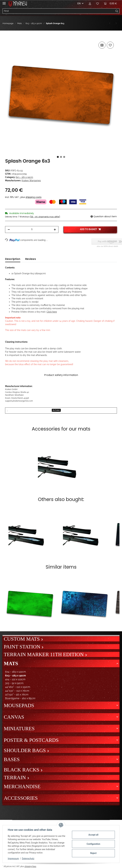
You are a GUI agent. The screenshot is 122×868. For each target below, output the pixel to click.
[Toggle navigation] (4, 2)
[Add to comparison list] (102, 45)
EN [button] (79, 3)
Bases (12, 759)
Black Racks (22, 770)
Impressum (13, 858)
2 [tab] (61, 157)
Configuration (93, 844)
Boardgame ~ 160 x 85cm (20, 698)
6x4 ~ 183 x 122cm (15, 672)
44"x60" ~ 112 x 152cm (18, 687)
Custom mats (22, 639)
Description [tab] (13, 259)
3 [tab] (64, 157)
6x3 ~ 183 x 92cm (24, 177)
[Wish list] (98, 3)
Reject (93, 853)
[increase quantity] (55, 230)
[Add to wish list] (110, 45)
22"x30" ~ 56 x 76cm (17, 695)
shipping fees (30, 866)
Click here (52, 312)
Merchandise (22, 786)
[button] (90, 3)
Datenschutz (28, 858)
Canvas (14, 717)
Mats (11, 663)
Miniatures (19, 729)
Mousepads (19, 705)
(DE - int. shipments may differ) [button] (45, 217)
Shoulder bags (25, 750)
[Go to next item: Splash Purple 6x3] (116, 23)
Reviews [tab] (31, 259)
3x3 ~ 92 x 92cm (14, 683)
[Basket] (110, 3)
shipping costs (34, 197)
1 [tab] (58, 157)
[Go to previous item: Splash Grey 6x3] (110, 23)
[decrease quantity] (9, 230)
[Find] (58, 11)
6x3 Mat (56, 410)
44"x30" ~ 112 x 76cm (17, 691)
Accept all (93, 835)
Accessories (21, 798)
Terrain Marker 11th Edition (44, 654)
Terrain (15, 777)
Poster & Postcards (31, 740)
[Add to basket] (8, 37)
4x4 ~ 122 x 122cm (15, 679)
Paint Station (23, 647)
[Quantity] (32, 230)
